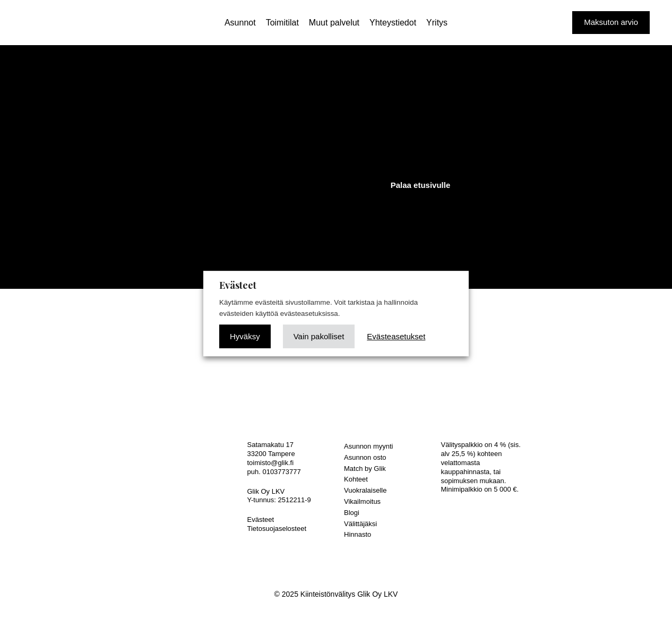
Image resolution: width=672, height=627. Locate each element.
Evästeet (261, 519)
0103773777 (281, 472)
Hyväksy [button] (245, 336)
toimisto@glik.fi (271, 463)
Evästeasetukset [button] (396, 336)
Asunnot (240, 23)
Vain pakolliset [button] (319, 336)
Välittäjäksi (360, 524)
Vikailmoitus (362, 501)
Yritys (437, 23)
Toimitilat (282, 23)
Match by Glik (365, 469)
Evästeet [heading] (238, 285)
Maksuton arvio (611, 22)
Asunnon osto (365, 457)
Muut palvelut (334, 23)
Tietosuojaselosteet (277, 529)
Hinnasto (357, 534)
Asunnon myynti (369, 446)
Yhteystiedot (393, 23)
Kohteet (356, 479)
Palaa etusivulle (421, 185)
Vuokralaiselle (365, 490)
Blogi (352, 513)
